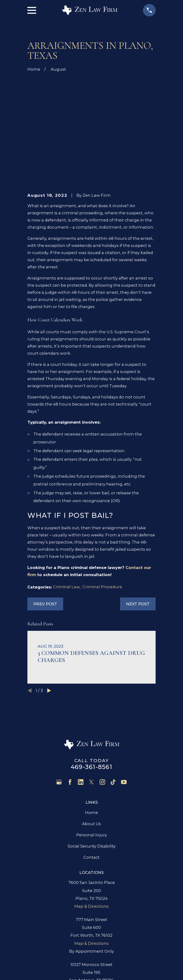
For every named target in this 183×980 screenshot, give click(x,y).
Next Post (138, 532)
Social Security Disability (92, 774)
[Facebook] (70, 710)
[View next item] (49, 618)
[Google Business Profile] (59, 710)
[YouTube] (124, 710)
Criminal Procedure (102, 515)
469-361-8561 (91, 695)
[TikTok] (113, 710)
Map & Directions (91, 834)
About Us (91, 751)
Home (91, 740)
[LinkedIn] (81, 710)
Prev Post (45, 532)
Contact (91, 785)
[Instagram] (102, 710)
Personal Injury (92, 763)
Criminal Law (66, 515)
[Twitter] (91, 710)
